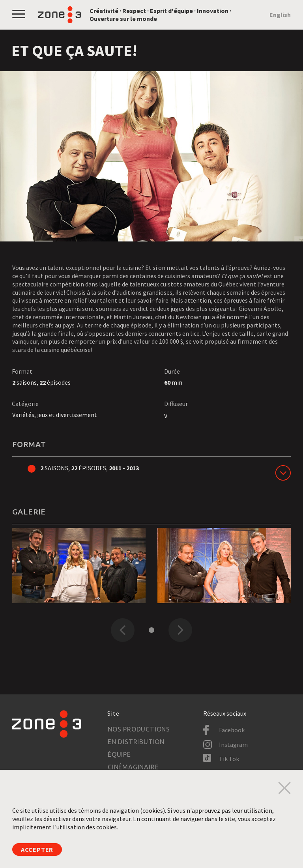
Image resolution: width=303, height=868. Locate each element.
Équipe (119, 754)
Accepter (37, 849)
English (280, 15)
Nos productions (139, 729)
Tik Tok (229, 759)
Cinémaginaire (133, 767)
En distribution (136, 742)
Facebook (232, 730)
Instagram (233, 745)
